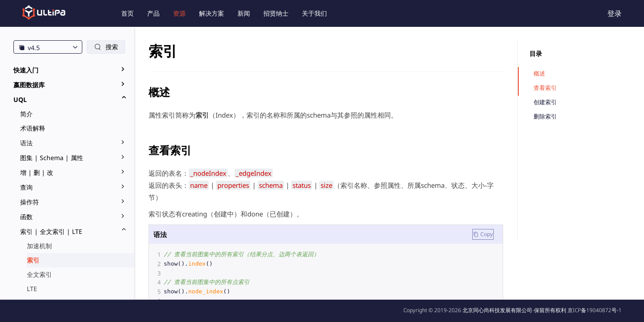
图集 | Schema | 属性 (52, 158)
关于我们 (314, 13)
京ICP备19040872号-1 (595, 310)
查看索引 (545, 88)
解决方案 (212, 13)
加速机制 (39, 246)
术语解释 (33, 128)
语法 (26, 143)
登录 (614, 13)
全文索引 (39, 274)
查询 (26, 187)
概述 (539, 74)
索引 (33, 260)
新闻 (244, 13)
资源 (179, 13)
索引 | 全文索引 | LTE (51, 231)
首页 (127, 13)
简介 (26, 114)
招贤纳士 (276, 13)
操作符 (30, 202)
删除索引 (545, 117)
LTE (32, 289)
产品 (153, 13)
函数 (26, 217)
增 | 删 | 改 (37, 172)
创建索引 (545, 102)
